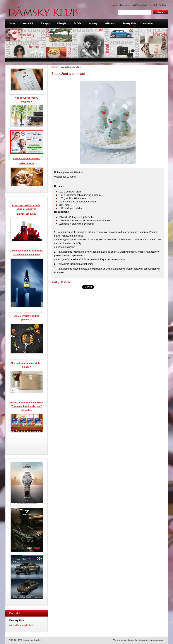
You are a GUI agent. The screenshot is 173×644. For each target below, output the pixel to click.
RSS (155, 5)
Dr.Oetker (66, 282)
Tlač (164, 5)
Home (54, 67)
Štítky (55, 282)
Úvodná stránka (123, 5)
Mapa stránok (141, 5)
